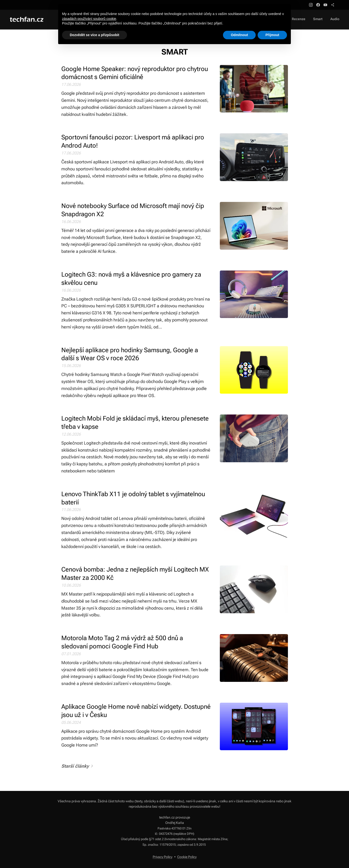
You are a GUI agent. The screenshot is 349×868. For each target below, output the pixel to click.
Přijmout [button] (272, 35)
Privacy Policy (163, 857)
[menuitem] (325, 20)
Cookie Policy (187, 857)
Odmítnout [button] (239, 35)
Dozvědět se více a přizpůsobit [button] (95, 35)
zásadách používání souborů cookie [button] (89, 19)
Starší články (75, 766)
